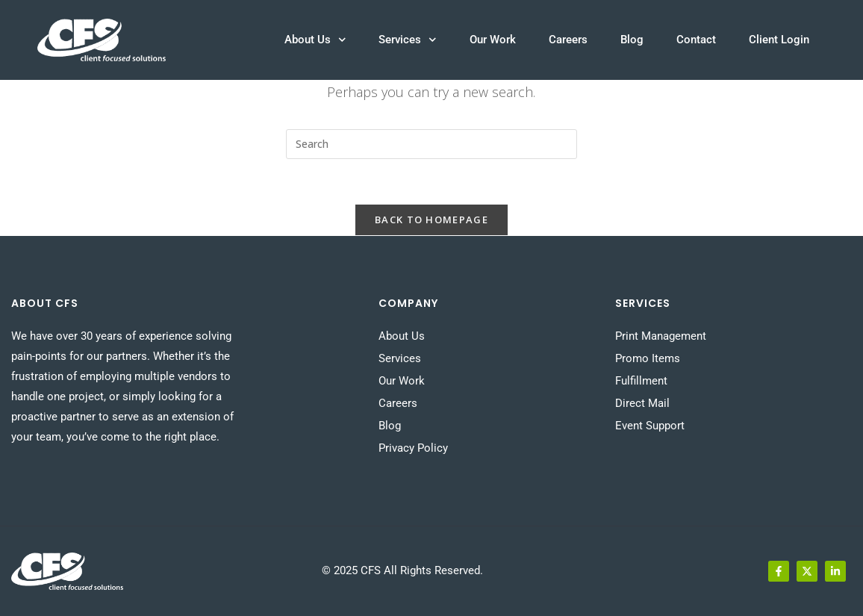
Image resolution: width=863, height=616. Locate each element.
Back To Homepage (431, 220)
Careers (568, 40)
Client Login (779, 40)
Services (408, 40)
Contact (696, 40)
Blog (632, 40)
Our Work (493, 40)
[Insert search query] (431, 144)
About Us (315, 40)
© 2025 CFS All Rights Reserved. (402, 570)
